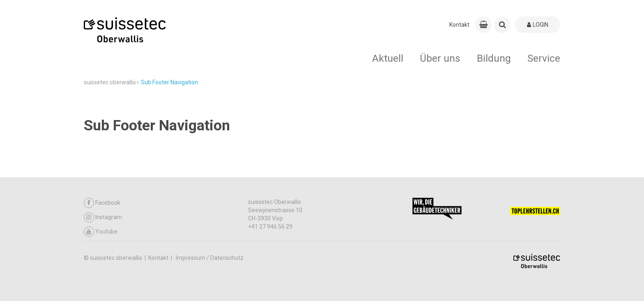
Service (544, 58)
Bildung (494, 58)
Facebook (102, 203)
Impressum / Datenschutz (210, 258)
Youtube (101, 232)
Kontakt (459, 25)
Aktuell (388, 58)
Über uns (440, 58)
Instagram (103, 217)
